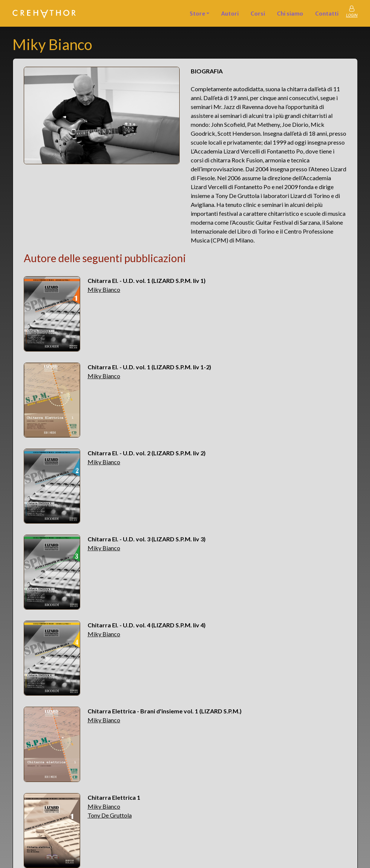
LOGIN (352, 15)
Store (197, 14)
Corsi (258, 14)
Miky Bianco (104, 289)
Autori (230, 14)
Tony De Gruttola (110, 815)
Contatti (327, 14)
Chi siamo (290, 14)
